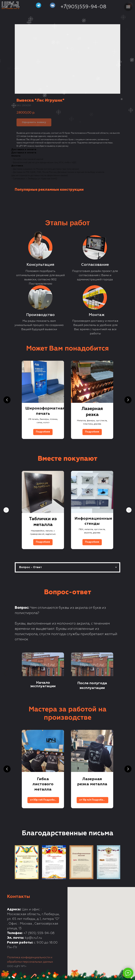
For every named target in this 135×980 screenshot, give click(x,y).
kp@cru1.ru (33, 938)
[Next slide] (128, 400)
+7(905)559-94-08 (83, 7)
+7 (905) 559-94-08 (39, 933)
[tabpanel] (67, 638)
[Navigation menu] (128, 7)
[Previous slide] (7, 400)
